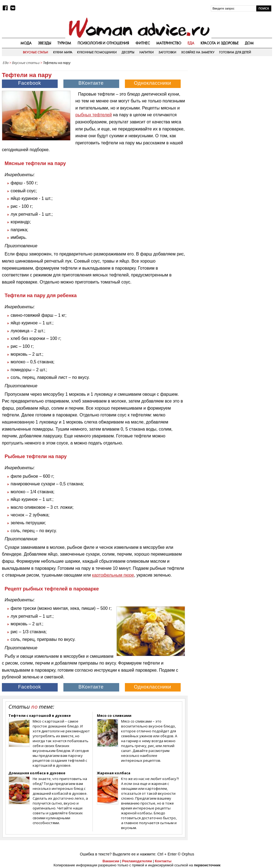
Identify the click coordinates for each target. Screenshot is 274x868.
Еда (191, 43)
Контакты (163, 861)
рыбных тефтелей (94, 115)
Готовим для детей (235, 52)
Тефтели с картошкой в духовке (40, 715)
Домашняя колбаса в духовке (37, 773)
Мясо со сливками (114, 715)
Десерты (128, 52)
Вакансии (111, 861)
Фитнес (143, 43)
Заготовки (167, 52)
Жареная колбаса (114, 773)
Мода (26, 43)
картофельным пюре (113, 575)
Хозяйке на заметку (198, 52)
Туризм (64, 43)
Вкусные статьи (36, 52)
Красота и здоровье (220, 43)
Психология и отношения (103, 43)
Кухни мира (63, 52)
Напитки (147, 52)
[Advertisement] (231, 102)
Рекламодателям (137, 861)
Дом (249, 43)
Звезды (44, 43)
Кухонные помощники (97, 52)
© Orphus (186, 854)
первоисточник (207, 865)
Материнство (169, 43)
